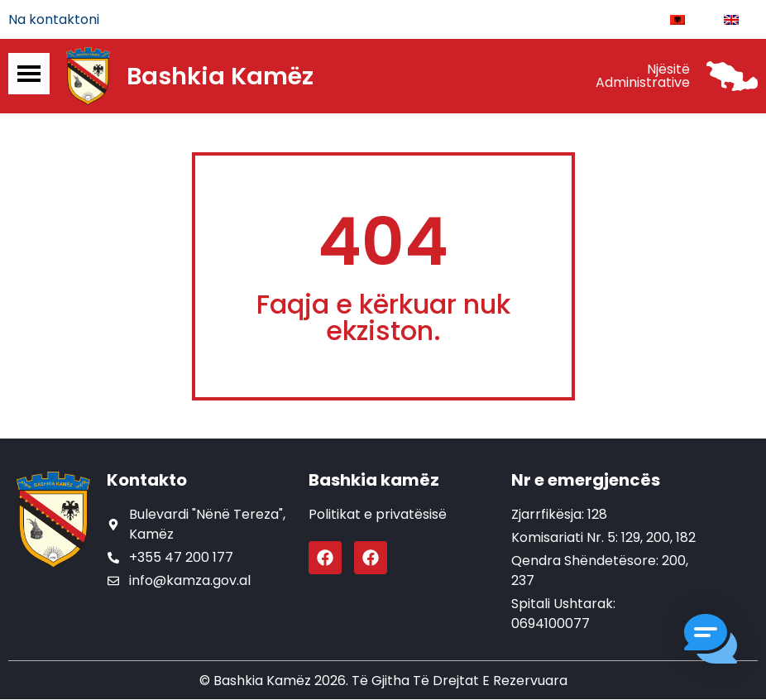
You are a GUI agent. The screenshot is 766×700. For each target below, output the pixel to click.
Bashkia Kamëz (220, 77)
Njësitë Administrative (643, 77)
